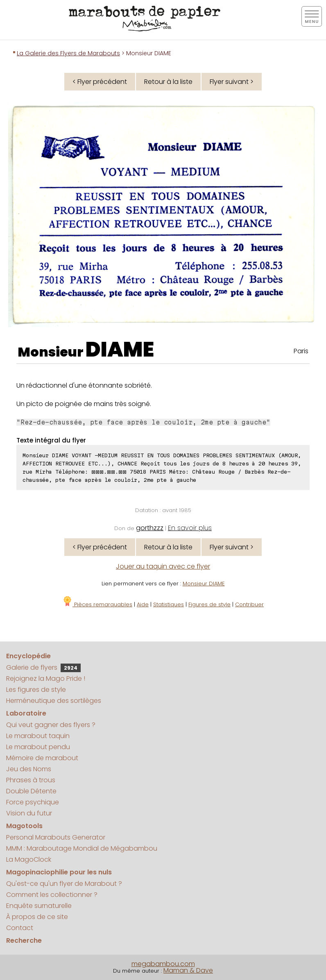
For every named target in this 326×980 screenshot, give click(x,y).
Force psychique (33, 802)
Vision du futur (29, 813)
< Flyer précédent (100, 82)
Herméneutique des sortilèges (54, 701)
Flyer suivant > (232, 82)
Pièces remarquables (97, 604)
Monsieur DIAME (204, 584)
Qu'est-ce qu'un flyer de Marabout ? (64, 884)
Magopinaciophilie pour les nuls (59, 872)
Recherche (24, 940)
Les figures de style (36, 690)
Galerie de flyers (43, 667)
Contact (20, 928)
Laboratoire (26, 713)
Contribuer (249, 604)
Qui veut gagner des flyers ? (51, 725)
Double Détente (31, 791)
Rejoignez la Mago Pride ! (46, 679)
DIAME (120, 350)
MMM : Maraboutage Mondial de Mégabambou (82, 848)
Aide (143, 604)
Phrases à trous (31, 780)
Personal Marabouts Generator (56, 837)
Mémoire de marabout (42, 758)
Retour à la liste (168, 82)
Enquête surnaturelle (39, 906)
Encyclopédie (28, 656)
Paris (301, 351)
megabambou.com (163, 964)
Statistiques (169, 604)
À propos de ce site (37, 917)
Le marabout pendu (38, 747)
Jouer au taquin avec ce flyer (163, 566)
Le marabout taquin (38, 736)
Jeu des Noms (29, 769)
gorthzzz (150, 528)
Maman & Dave (188, 970)
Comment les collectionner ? (52, 895)
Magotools (24, 826)
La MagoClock (29, 859)
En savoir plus (190, 528)
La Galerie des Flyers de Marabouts (68, 53)
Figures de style (209, 604)
